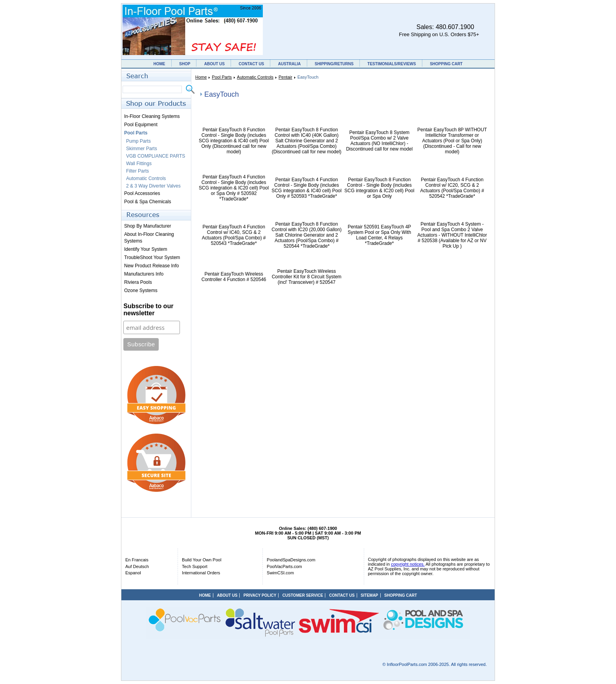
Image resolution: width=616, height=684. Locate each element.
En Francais (137, 560)
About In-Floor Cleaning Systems (149, 238)
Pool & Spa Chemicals (148, 202)
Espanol (133, 573)
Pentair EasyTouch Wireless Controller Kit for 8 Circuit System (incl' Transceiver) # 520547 (307, 277)
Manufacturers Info (144, 274)
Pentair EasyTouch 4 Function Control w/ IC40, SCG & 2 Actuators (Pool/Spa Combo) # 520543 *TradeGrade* (234, 235)
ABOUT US (214, 64)
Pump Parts (138, 141)
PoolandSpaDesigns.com (291, 560)
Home (201, 77)
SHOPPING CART (446, 64)
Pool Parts (222, 77)
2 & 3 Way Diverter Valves (153, 186)
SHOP (185, 64)
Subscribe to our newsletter (148, 310)
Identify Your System (146, 249)
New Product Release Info (151, 266)
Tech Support (195, 566)
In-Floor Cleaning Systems (152, 116)
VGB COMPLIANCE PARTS (156, 156)
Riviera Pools (138, 282)
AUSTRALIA (290, 64)
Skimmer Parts (142, 149)
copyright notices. (408, 564)
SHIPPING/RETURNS (334, 64)
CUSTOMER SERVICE (303, 595)
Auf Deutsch (137, 566)
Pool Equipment (141, 125)
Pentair (285, 77)
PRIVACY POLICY (260, 595)
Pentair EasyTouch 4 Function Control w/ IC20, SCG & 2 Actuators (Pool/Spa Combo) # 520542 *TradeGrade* (452, 188)
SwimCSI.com (280, 573)
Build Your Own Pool (202, 560)
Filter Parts (137, 171)
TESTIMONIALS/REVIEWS (391, 64)
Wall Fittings (139, 164)
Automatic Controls (255, 77)
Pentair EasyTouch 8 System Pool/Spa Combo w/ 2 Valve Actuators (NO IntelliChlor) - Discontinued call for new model (379, 141)
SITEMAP (369, 595)
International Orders (201, 573)
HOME (159, 64)
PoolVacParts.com (284, 566)
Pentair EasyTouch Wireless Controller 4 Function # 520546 (234, 277)
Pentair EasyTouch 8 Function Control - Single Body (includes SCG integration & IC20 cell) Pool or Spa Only (379, 188)
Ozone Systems (141, 291)
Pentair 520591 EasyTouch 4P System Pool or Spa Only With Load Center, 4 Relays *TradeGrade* (379, 235)
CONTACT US (251, 64)
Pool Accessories (142, 193)
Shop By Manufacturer (148, 226)
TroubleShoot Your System (152, 257)
